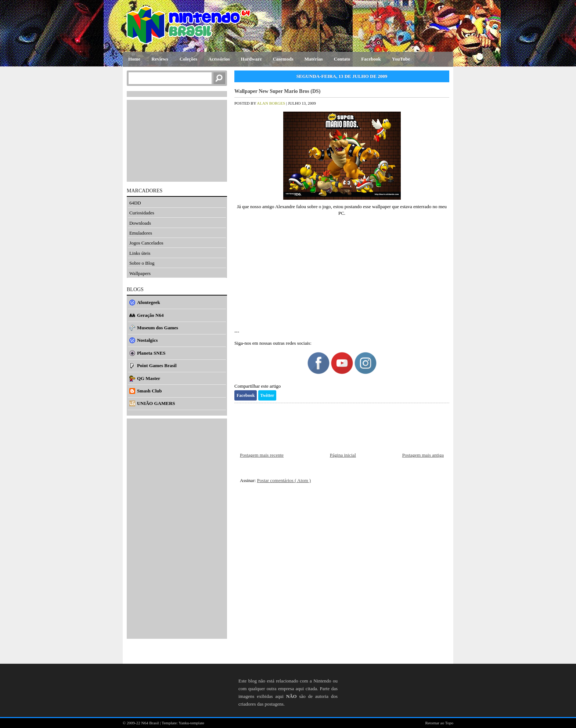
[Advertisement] (342, 272)
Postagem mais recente (262, 455)
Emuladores (141, 233)
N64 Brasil (151, 723)
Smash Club (150, 391)
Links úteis (140, 253)
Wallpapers (140, 273)
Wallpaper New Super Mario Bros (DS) (278, 91)
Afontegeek (149, 302)
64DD (135, 203)
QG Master (149, 378)
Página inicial (343, 455)
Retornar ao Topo (439, 723)
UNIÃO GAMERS (156, 403)
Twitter (267, 395)
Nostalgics (147, 340)
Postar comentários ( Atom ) (284, 480)
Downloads (140, 223)
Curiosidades (142, 213)
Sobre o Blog (142, 263)
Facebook (246, 395)
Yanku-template (191, 723)
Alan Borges (271, 103)
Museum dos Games (158, 328)
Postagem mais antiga (423, 455)
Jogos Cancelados (146, 243)
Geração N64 (150, 315)
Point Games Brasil (157, 365)
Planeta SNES (151, 353)
